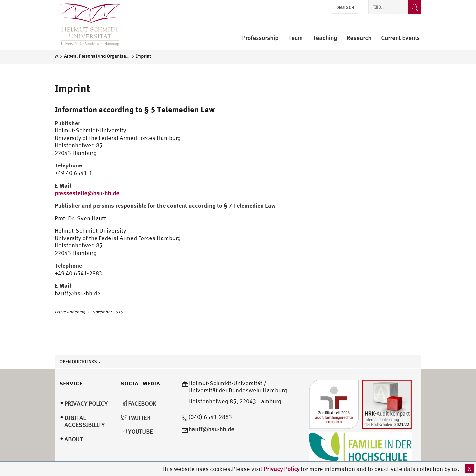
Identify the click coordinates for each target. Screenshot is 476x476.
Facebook (138, 403)
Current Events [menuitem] (400, 38)
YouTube (137, 432)
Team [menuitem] (296, 38)
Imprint (72, 88)
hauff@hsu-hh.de (211, 429)
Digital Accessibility (85, 421)
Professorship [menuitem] (260, 38)
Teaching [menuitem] (325, 38)
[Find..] (415, 7)
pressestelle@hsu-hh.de (87, 193)
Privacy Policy (282, 469)
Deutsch (345, 7)
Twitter (136, 418)
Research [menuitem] (359, 38)
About (74, 439)
